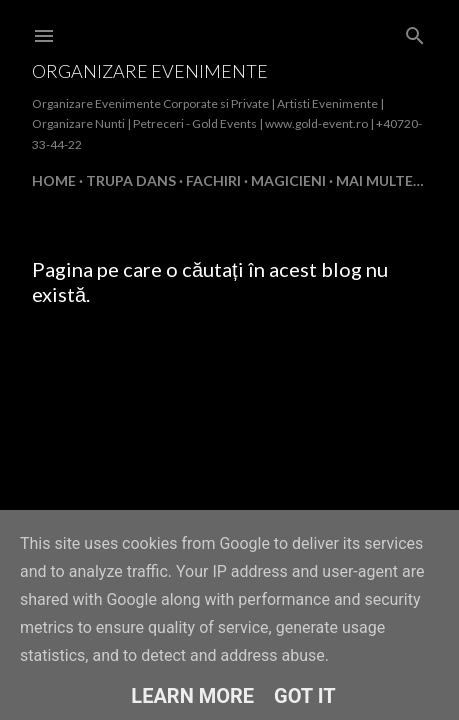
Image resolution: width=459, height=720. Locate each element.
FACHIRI (213, 180)
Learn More (192, 696)
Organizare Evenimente (150, 71)
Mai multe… (380, 180)
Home (54, 180)
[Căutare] (415, 31)
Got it (305, 696)
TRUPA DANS (131, 180)
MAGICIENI (288, 180)
